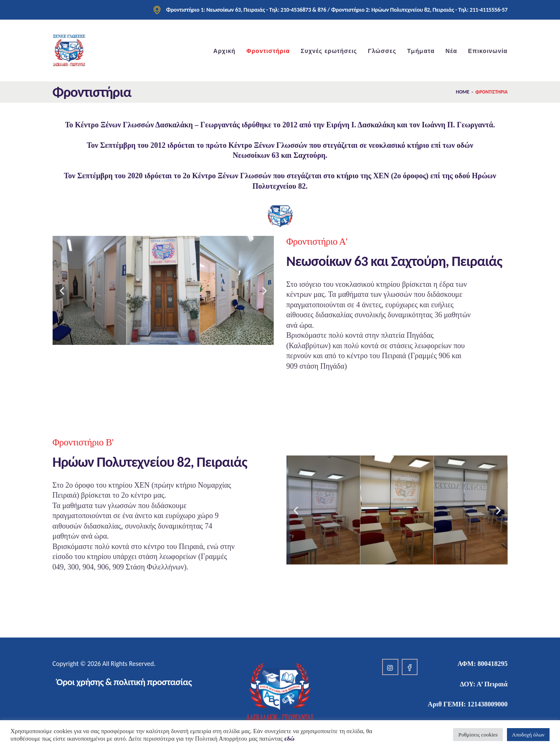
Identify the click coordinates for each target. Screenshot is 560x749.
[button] (62, 290)
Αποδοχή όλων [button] (528, 735)
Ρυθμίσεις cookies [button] (478, 735)
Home (463, 92)
